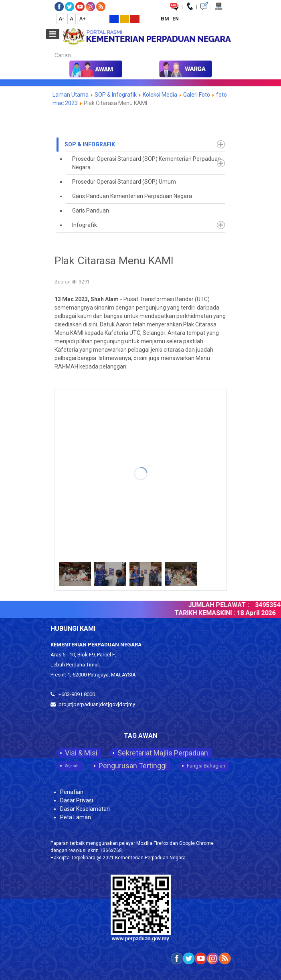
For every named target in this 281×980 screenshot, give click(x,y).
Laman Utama (71, 95)
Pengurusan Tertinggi (133, 766)
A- (62, 19)
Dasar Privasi (77, 800)
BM (166, 19)
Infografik (85, 225)
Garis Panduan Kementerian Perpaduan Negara (132, 196)
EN (176, 19)
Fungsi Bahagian (206, 766)
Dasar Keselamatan (85, 809)
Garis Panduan (91, 211)
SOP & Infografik (116, 95)
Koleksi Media (160, 95)
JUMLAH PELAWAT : (224, 605)
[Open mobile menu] (53, 34)
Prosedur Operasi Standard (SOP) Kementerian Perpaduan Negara (147, 163)
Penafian (72, 792)
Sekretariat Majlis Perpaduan (163, 753)
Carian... (51, 48)
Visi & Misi (81, 753)
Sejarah (72, 766)
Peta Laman (76, 817)
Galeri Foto (197, 95)
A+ (83, 19)
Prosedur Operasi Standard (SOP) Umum (124, 182)
